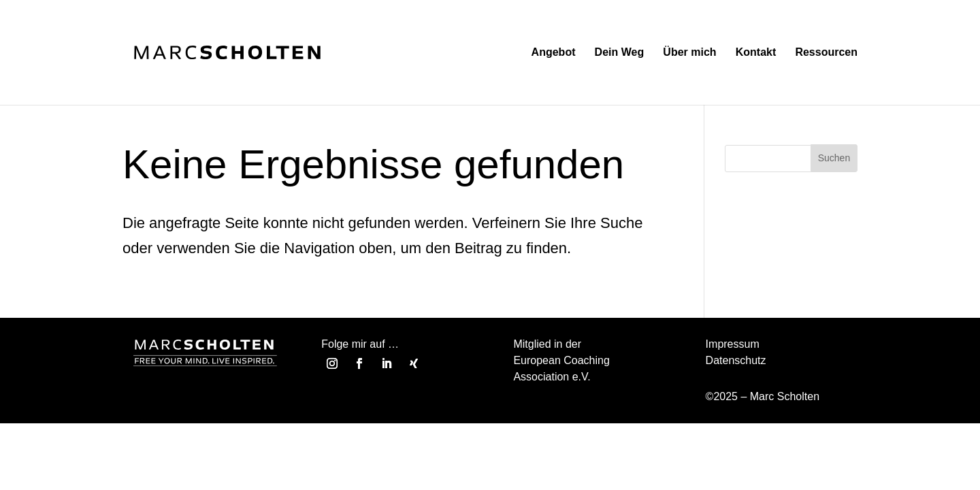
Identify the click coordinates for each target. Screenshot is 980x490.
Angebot (554, 53)
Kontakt (756, 53)
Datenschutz (736, 360)
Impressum (733, 344)
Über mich (689, 53)
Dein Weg (620, 53)
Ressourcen (826, 53)
